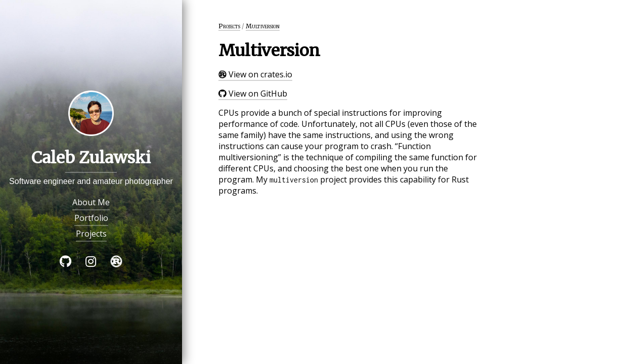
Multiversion (263, 26)
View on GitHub (253, 94)
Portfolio (91, 218)
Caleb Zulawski (91, 158)
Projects (91, 234)
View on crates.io (255, 74)
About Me (91, 202)
